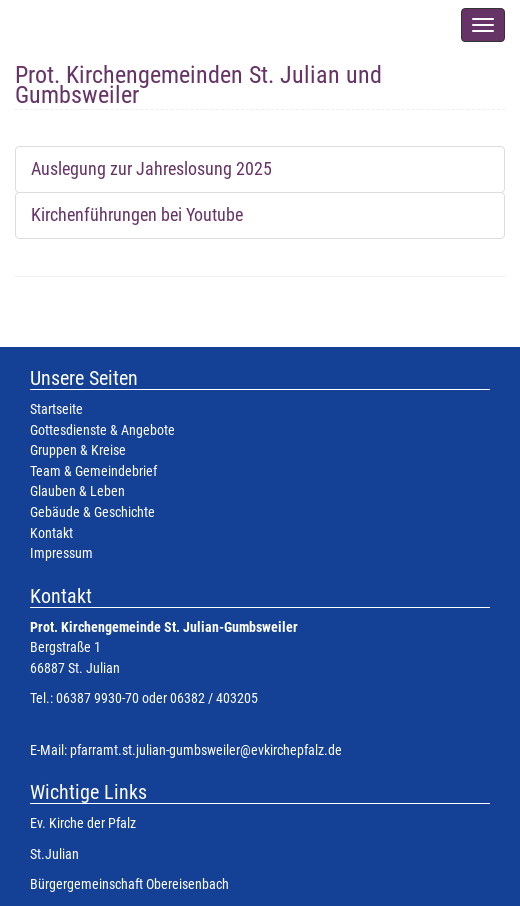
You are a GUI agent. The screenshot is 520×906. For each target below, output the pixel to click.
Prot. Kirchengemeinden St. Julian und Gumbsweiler (198, 80)
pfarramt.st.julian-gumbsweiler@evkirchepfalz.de (206, 750)
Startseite (56, 409)
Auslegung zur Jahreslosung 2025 (151, 169)
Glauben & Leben (77, 491)
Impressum (61, 553)
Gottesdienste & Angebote (102, 430)
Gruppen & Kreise (78, 450)
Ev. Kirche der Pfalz (83, 823)
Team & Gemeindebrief (93, 471)
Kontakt (51, 533)
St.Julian (54, 854)
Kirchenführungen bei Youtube (137, 215)
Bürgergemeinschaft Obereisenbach (129, 884)
